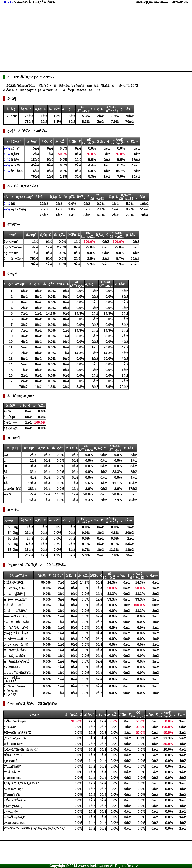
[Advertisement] (68, 39)
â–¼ (7, 148)
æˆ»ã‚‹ (8, 2)
